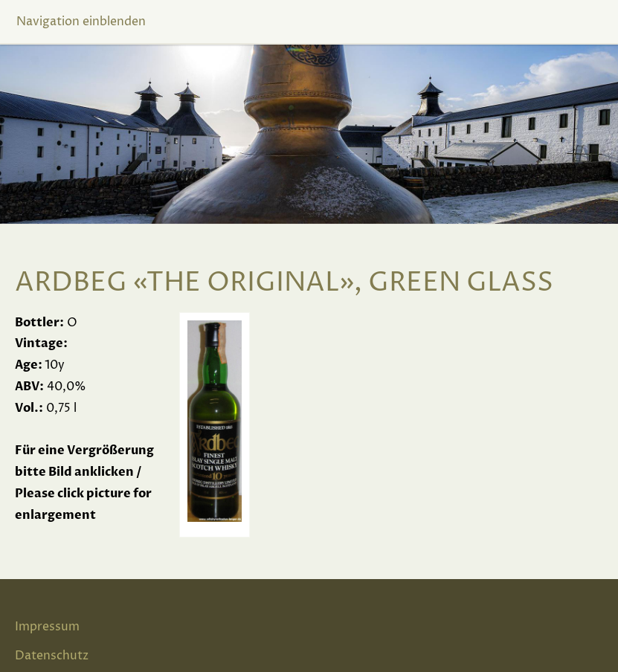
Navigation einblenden (81, 22)
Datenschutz (52, 656)
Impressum (47, 627)
